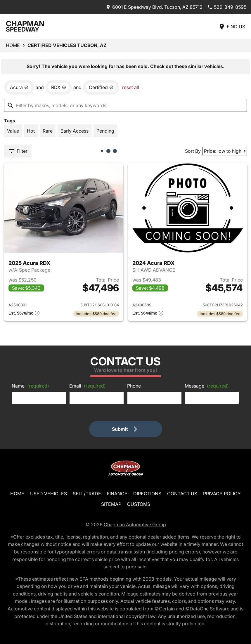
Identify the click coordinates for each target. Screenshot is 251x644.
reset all (131, 87)
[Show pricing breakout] (24, 314)
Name (30, 386)
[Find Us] (232, 26)
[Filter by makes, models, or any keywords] (125, 105)
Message (207, 386)
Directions (147, 494)
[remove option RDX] (59, 87)
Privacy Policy (222, 494)
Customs (139, 504)
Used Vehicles (49, 494)
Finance (117, 494)
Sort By (193, 151)
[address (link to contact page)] (154, 7)
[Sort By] (225, 151)
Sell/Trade (87, 494)
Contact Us (182, 494)
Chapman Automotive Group (135, 525)
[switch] (13, 131)
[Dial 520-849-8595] (227, 7)
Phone (134, 386)
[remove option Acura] (19, 87)
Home (13, 45)
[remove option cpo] (101, 87)
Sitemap (111, 504)
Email (88, 386)
